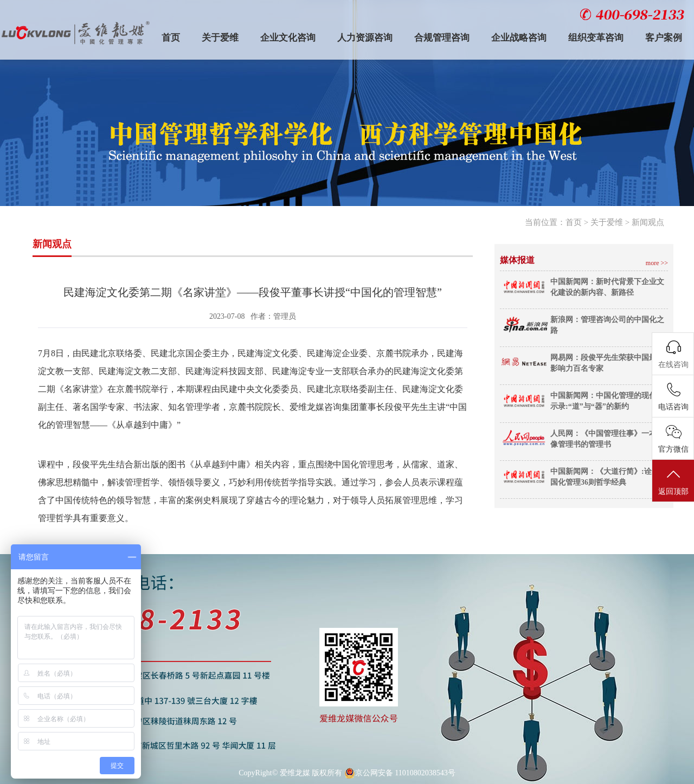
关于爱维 (220, 38)
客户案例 (664, 38)
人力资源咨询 (365, 38)
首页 (171, 38)
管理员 (285, 316)
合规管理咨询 (442, 38)
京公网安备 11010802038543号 (400, 773)
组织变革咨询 (596, 38)
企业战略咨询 (519, 38)
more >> (657, 263)
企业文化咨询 (288, 38)
